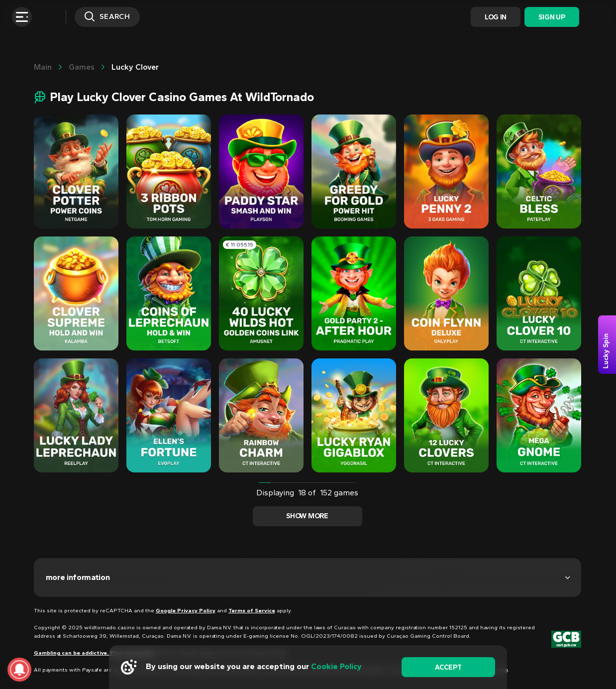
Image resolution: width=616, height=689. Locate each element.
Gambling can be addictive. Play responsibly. (95, 653)
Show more (307, 516)
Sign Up (552, 17)
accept (448, 667)
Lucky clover (135, 67)
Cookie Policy (336, 666)
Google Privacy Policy (186, 611)
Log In (496, 17)
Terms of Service (252, 611)
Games (82, 67)
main (43, 67)
